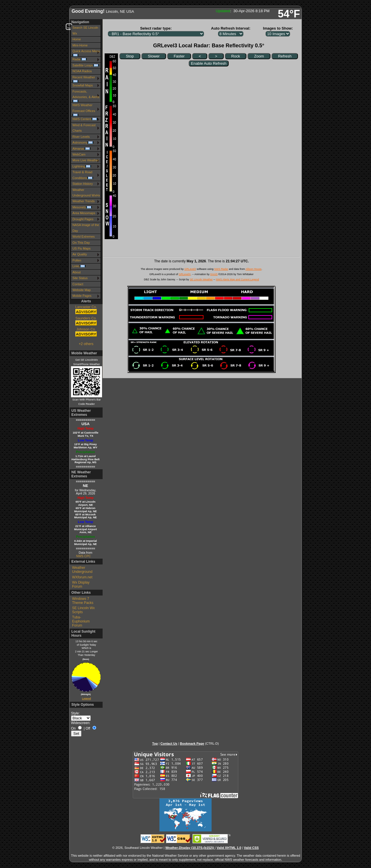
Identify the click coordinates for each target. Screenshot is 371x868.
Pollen (77, 260)
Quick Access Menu (86, 53)
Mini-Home (80, 45)
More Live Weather (86, 160)
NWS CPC (83, 556)
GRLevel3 (190, 269)
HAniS (214, 274)
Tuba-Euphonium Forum (81, 621)
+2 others (86, 344)
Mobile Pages (82, 296)
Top (155, 744)
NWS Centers (85, 119)
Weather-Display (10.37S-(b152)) (190, 848)
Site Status (80, 278)
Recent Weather (84, 79)
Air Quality (80, 254)
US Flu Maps (81, 248)
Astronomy (83, 142)
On (73, 728)
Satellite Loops (86, 65)
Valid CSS (251, 848)
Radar (80, 59)
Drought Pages (83, 219)
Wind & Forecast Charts (84, 128)
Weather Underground (82, 570)
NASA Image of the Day (86, 228)
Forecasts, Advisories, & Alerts (86, 96)
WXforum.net (82, 577)
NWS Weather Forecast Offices (84, 110)
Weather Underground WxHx (86, 193)
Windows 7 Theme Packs (83, 601)
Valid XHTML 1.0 (229, 848)
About (77, 272)
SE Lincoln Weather (201, 279)
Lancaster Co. (86, 310)
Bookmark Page (192, 744)
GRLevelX (185, 274)
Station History (83, 184)
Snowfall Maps (83, 85)
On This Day (81, 243)
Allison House (253, 269)
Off (88, 728)
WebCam (79, 154)
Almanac (81, 149)
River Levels (81, 137)
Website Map (82, 290)
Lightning (82, 166)
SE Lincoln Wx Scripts (83, 610)
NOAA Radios (82, 71)
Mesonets (82, 207)
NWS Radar (221, 269)
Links (79, 266)
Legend (87, 699)
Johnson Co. (86, 332)
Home (77, 39)
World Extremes (84, 237)
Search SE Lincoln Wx (85, 30)
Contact (78, 284)
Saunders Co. (86, 321)
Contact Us (169, 744)
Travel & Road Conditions (83, 175)
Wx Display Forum (81, 584)
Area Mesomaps (84, 213)
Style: (75, 713)
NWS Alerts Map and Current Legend (238, 279)
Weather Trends (84, 201)
